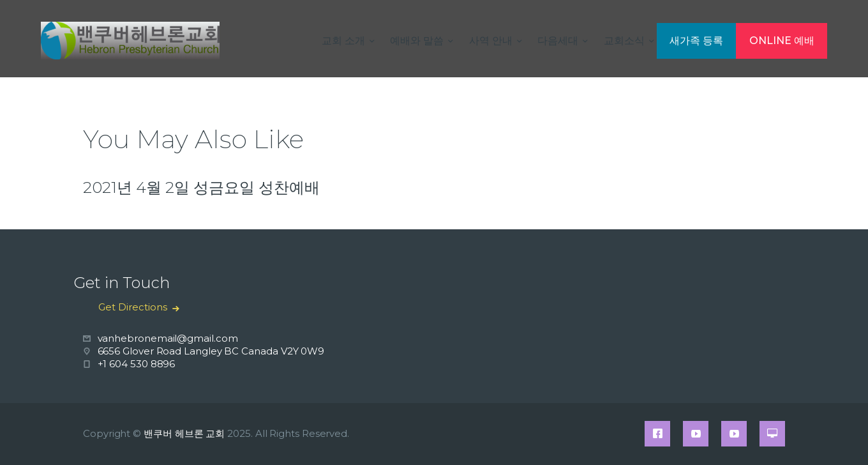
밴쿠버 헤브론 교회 (184, 433)
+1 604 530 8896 (137, 364)
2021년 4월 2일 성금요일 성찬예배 (201, 187)
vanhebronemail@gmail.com (168, 338)
